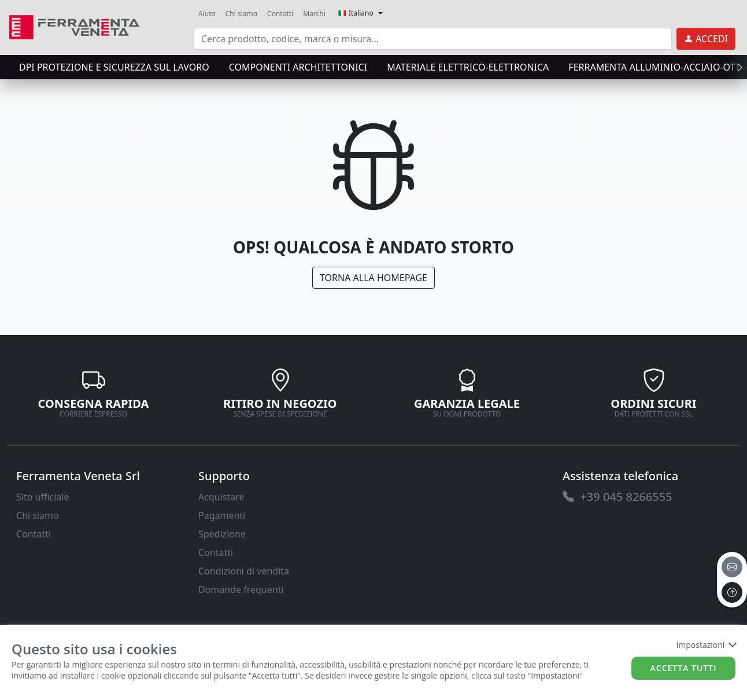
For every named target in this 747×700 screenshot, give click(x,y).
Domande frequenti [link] (241, 590)
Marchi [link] (314, 14)
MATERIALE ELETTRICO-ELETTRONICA (468, 67)
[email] (732, 567)
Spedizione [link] (222, 534)
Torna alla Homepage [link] (373, 278)
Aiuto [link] (207, 14)
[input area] (433, 39)
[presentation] (737, 67)
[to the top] (732, 592)
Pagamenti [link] (222, 515)
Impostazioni (706, 645)
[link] (74, 26)
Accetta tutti (684, 668)
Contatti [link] (280, 14)
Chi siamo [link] (241, 14)
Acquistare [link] (221, 497)
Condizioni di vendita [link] (244, 571)
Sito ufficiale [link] (43, 497)
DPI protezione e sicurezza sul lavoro (114, 67)
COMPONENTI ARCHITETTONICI (298, 67)
